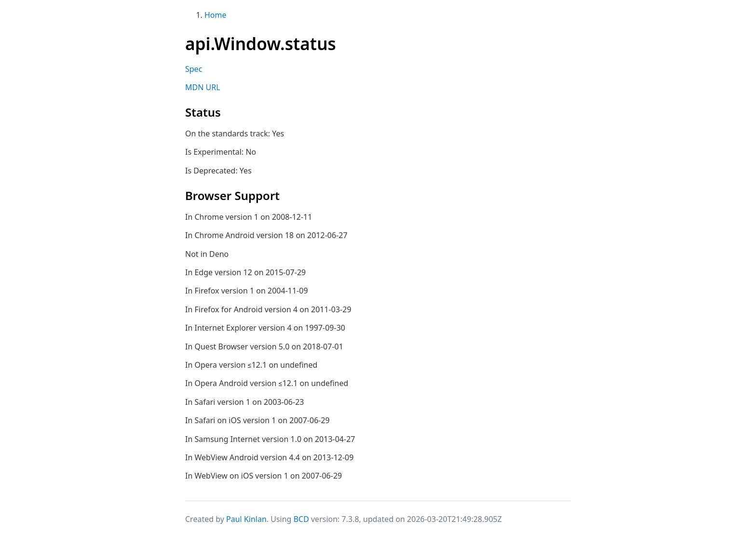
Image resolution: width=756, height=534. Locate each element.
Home (216, 15)
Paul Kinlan (246, 519)
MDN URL (203, 87)
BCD (301, 519)
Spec (194, 69)
